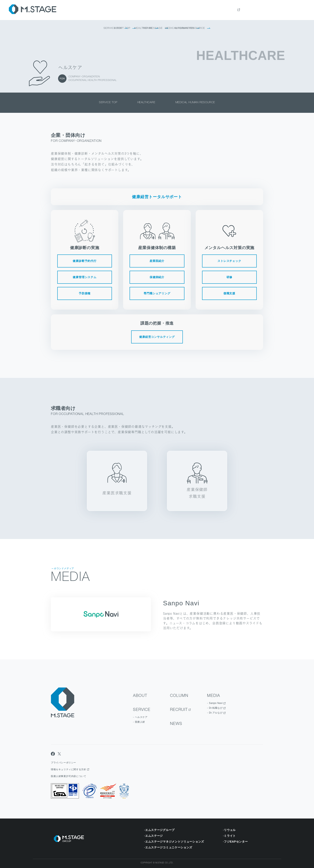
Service (225, 10)
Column (243, 10)
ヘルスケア (141, 717)
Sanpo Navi (216, 703)
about (208, 10)
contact (299, 10)
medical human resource (195, 103)
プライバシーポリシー (63, 763)
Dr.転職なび (216, 708)
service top (108, 103)
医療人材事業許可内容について (68, 776)
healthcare (146, 103)
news (282, 10)
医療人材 (140, 722)
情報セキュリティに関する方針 (68, 769)
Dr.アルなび (216, 713)
